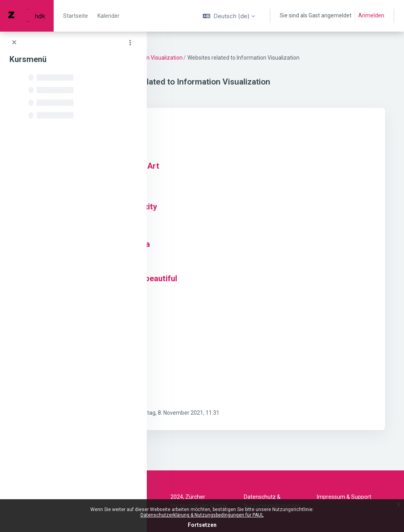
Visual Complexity (211, 215)
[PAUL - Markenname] (27, 16)
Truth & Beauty (206, 321)
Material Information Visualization (227, 58)
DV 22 (173, 58)
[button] (229, 16)
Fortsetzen (202, 525)
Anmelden (371, 15)
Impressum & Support (344, 497)
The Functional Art (212, 175)
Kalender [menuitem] (108, 16)
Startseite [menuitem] (76, 16)
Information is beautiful (221, 287)
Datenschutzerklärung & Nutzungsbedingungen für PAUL (202, 515)
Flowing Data (202, 140)
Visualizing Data (208, 253)
